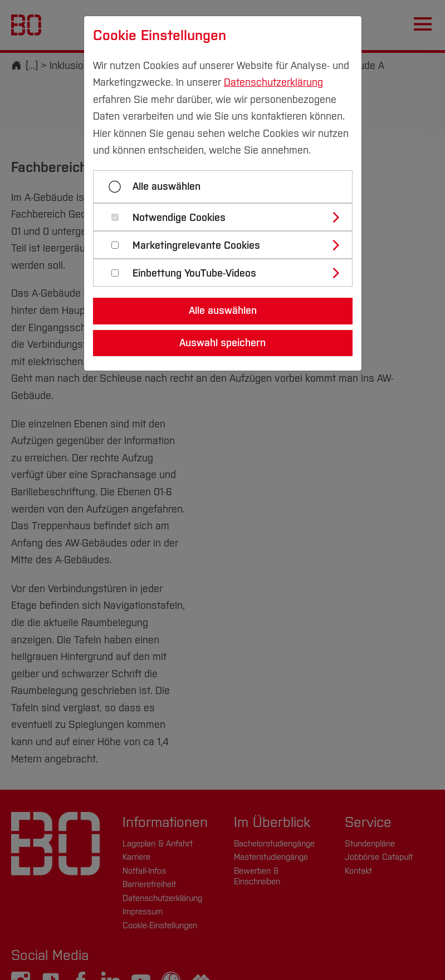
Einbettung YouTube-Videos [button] (194, 274)
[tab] (228, 217)
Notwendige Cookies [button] (179, 218)
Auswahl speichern (223, 343)
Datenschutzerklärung (273, 82)
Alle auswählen (167, 186)
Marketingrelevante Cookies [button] (196, 246)
